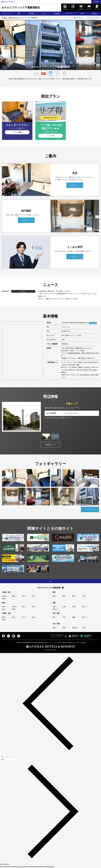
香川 (84, 617)
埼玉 (23, 607)
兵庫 (64, 607)
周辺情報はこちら (50, 445)
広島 (64, 617)
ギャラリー (69, 14)
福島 (4, 599)
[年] (9, 760)
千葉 (33, 607)
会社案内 (70, 643)
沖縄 (84, 628)
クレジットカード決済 (55, 643)
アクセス (44, 14)
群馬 (13, 609)
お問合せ (95, 14)
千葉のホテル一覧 (13, 18)
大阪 (54, 607)
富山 (13, 617)
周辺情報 (57, 14)
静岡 (64, 596)
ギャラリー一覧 (90, 509)
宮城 (23, 596)
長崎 (64, 628)
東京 (4, 607)
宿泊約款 (35, 643)
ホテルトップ (6, 14)
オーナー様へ (76, 643)
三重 (84, 596)
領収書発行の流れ (43, 643)
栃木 (4, 609)
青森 (13, 596)
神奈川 (14, 607)
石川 (23, 617)
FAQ (82, 14)
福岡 (54, 628)
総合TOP (4, 18)
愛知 (74, 596)
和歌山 (55, 609)
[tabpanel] (50, 417)
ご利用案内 (18, 643)
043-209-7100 (65, 327)
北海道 (4, 596)
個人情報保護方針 (27, 643)
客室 (19, 14)
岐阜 (54, 596)
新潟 (4, 617)
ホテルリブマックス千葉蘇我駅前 (21, 8)
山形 (33, 596)
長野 (4, 620)
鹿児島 (74, 628)
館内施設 (32, 14)
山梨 (33, 617)
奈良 (84, 607)
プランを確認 (17, 132)
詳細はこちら (75, 185)
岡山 (54, 617)
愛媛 (74, 617)
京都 (74, 607)
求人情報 (83, 643)
